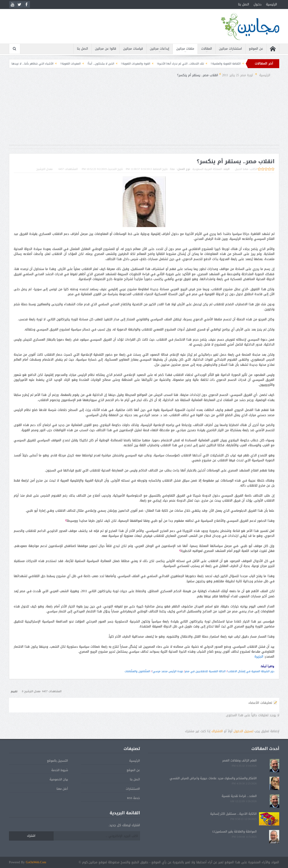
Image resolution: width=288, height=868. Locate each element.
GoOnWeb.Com (36, 862)
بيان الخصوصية (59, 779)
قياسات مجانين (133, 49)
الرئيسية (271, 4)
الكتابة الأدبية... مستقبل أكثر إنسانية (233, 814)
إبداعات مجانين (160, 49)
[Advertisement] (144, 114)
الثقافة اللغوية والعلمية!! (212, 64)
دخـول (258, 4)
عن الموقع (256, 49)
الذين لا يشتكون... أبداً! (87, 64)
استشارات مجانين (230, 49)
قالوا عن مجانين (106, 49)
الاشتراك (217, 731)
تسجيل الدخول (243, 731)
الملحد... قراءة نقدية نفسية (239, 796)
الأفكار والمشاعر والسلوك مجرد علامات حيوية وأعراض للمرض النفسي (213, 778)
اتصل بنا (244, 4)
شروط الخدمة (60, 770)
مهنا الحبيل (242, 169)
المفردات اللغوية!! (57, 64)
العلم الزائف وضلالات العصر (240, 760)
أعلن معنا (62, 789)
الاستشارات (133, 789)
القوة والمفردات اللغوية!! (122, 64)
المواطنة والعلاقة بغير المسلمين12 (234, 831)
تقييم (14, 691)
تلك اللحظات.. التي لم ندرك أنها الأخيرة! (167, 64)
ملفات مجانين (185, 49)
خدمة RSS (134, 798)
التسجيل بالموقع (57, 761)
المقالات (207, 49)
